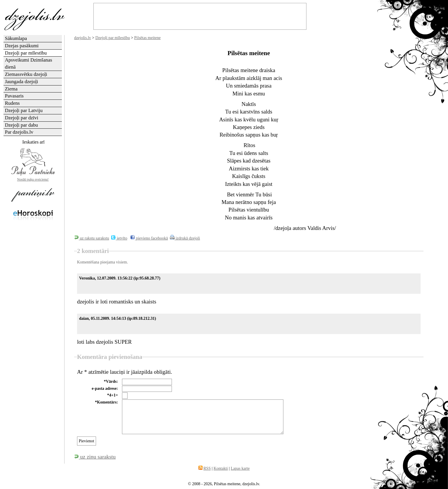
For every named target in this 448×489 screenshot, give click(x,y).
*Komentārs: (106, 402)
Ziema (11, 89)
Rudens (12, 103)
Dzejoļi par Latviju (24, 110)
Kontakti (221, 468)
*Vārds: (111, 381)
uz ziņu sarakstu (95, 457)
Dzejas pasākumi (22, 46)
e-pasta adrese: (105, 388)
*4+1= (113, 395)
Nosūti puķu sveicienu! (33, 180)
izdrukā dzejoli (185, 238)
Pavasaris (14, 96)
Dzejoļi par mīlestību (113, 38)
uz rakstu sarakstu (92, 238)
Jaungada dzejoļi (22, 82)
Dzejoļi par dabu (21, 125)
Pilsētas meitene (148, 38)
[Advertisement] (33, 317)
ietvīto (119, 238)
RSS (207, 468)
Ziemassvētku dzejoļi (26, 74)
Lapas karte (240, 468)
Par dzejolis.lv (19, 132)
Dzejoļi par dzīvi (22, 118)
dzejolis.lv (83, 38)
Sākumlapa (16, 38)
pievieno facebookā (149, 238)
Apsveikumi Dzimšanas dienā (29, 63)
